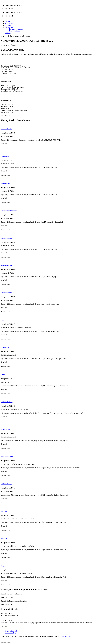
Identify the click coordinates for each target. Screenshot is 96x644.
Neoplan (3, 566)
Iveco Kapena (5, 347)
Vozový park (9, 23)
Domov (8, 21)
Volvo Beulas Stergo (7, 457)
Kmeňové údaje (15, 31)
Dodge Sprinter (5, 183)
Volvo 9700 (4, 511)
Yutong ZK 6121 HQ (7, 429)
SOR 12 (3, 375)
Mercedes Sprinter (6, 129)
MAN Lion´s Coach (7, 402)
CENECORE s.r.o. (66, 636)
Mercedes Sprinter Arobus (9, 211)
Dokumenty (9, 27)
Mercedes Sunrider (7, 293)
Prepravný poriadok (16, 29)
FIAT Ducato (5, 156)
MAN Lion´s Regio (6, 484)
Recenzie (8, 25)
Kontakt (8, 33)
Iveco (2, 320)
